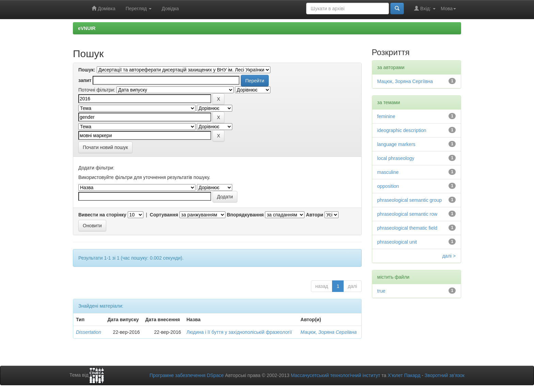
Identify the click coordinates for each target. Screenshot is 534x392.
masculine (388, 172)
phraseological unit (397, 242)
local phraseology (396, 158)
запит (85, 80)
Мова (448, 9)
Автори (315, 215)
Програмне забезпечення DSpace (187, 375)
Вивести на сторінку (102, 215)
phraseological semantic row (407, 214)
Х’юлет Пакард (404, 375)
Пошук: (87, 70)
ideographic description (402, 130)
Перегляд (139, 9)
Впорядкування (245, 215)
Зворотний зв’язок (445, 375)
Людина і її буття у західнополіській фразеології (239, 332)
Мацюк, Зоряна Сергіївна (328, 332)
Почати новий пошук (105, 147)
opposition (388, 186)
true (381, 291)
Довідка (170, 9)
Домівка (104, 8)
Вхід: (425, 8)
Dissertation (89, 332)
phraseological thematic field (407, 228)
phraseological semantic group (410, 200)
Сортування (164, 215)
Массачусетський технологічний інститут (336, 375)
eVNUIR (87, 28)
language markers (396, 144)
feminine (386, 116)
